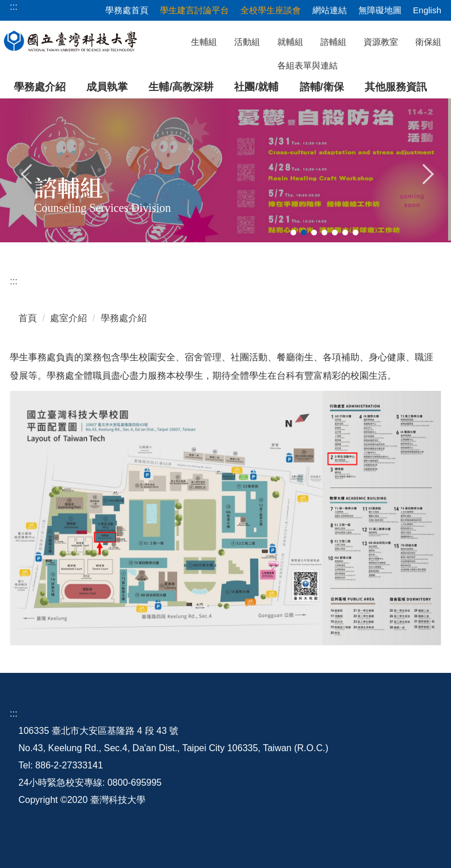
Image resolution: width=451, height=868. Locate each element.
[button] (27, 173)
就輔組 (290, 42)
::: (14, 281)
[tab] (293, 233)
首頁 (28, 318)
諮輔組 (333, 42)
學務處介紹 (40, 87)
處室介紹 (68, 318)
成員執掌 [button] (107, 87)
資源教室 (381, 42)
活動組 (247, 42)
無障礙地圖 (380, 10)
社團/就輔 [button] (256, 87)
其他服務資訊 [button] (396, 87)
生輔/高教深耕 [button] (181, 87)
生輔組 (204, 42)
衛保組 (428, 42)
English (427, 10)
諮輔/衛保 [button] (322, 87)
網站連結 (330, 10)
